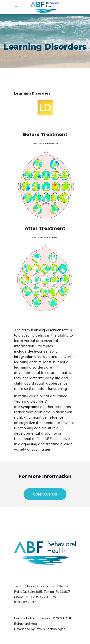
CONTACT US (45, 494)
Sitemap (44, 618)
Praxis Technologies (50, 629)
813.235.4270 (37, 597)
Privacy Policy (24, 618)
